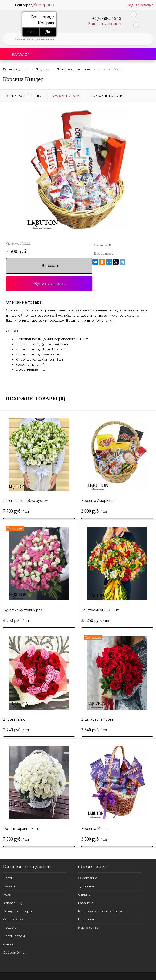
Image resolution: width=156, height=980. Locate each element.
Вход (130, 5)
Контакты (86, 919)
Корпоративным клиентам (100, 911)
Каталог (21, 54)
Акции (8, 944)
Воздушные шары (17, 911)
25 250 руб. (96, 622)
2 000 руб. (95, 512)
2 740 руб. (16, 731)
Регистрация (145, 5)
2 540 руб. (95, 731)
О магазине (88, 878)
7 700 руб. (16, 512)
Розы (7, 894)
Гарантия (86, 903)
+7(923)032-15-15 (107, 19)
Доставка (86, 886)
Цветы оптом (14, 936)
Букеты (9, 886)
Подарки (10, 928)
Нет (31, 32)
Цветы (8, 878)
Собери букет (15, 952)
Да (48, 32)
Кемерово (44, 5)
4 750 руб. (16, 622)
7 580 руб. (16, 840)
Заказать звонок (105, 24)
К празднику (13, 903)
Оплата (84, 894)
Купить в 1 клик (50, 284)
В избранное (104, 253)
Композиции (13, 919)
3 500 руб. (17, 252)
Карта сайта (88, 928)
